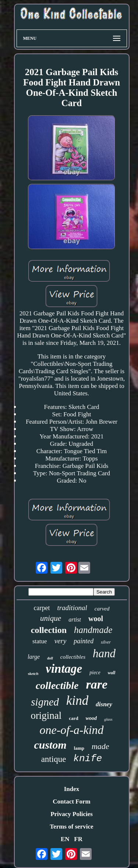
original (46, 715)
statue (40, 641)
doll (50, 658)
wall (112, 673)
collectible (57, 685)
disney (104, 704)
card (73, 718)
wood (91, 718)
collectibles (73, 657)
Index (72, 789)
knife (88, 759)
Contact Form (71, 801)
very (61, 641)
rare (97, 684)
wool (96, 619)
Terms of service (71, 827)
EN (65, 839)
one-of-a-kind (71, 730)
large (34, 657)
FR (78, 839)
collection (49, 630)
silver (106, 642)
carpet (42, 608)
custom (50, 745)
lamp (79, 748)
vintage (64, 669)
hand (104, 653)
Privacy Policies (72, 814)
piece (95, 673)
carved (102, 609)
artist (75, 619)
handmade (93, 630)
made (100, 746)
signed (45, 702)
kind (77, 701)
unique (51, 618)
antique (54, 759)
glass (108, 719)
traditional (72, 608)
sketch (33, 673)
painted (84, 641)
